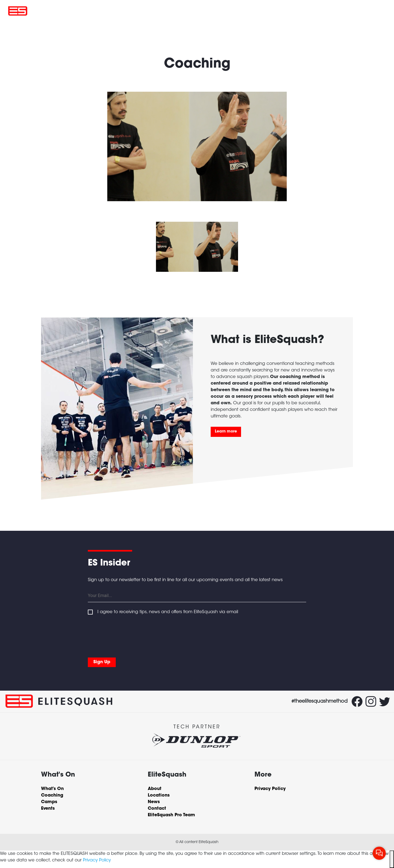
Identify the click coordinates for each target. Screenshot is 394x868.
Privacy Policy (97, 860)
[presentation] (129, 635)
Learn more (226, 432)
